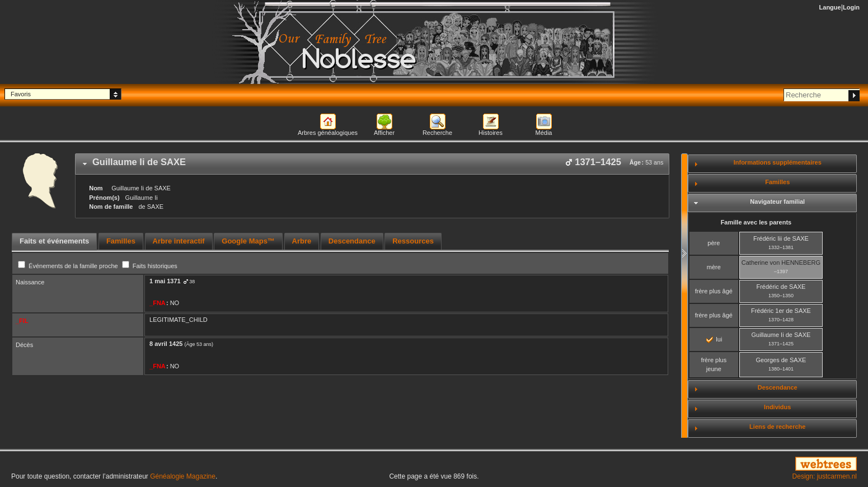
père (714, 243)
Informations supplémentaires (778, 162)
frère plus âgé (714, 291)
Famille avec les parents (756, 222)
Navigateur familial (777, 202)
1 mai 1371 (165, 281)
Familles (777, 182)
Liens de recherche (777, 427)
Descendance (778, 387)
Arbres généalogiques (328, 133)
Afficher (384, 133)
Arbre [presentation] (302, 241)
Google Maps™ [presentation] (248, 241)
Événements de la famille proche (69, 266)
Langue (830, 7)
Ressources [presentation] (413, 241)
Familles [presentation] (121, 241)
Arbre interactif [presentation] (179, 241)
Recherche (437, 133)
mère (714, 267)
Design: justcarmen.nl (825, 476)
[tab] (372, 164)
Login (851, 7)
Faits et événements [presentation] (54, 241)
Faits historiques (150, 266)
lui (714, 339)
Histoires (491, 133)
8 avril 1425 (166, 344)
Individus (777, 407)
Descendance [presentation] (352, 241)
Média (544, 133)
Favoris (21, 94)
